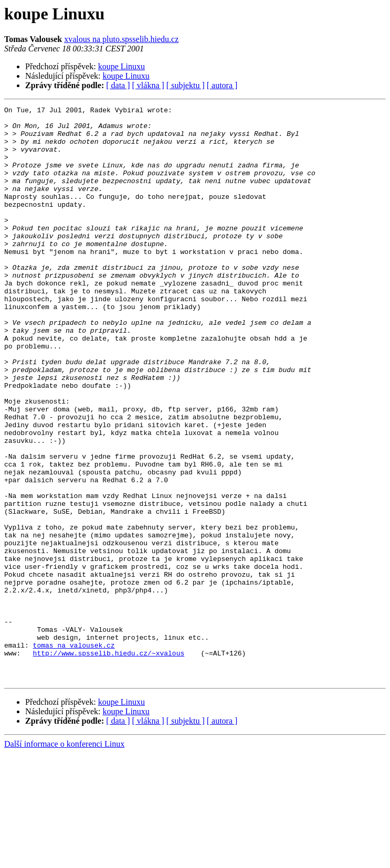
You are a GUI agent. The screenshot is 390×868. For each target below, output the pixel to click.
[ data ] (118, 85)
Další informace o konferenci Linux (64, 859)
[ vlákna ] (148, 85)
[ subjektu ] (186, 85)
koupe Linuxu (122, 66)
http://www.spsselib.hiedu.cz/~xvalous (109, 763)
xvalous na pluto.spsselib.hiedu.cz (121, 39)
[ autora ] (222, 85)
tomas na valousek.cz (74, 754)
